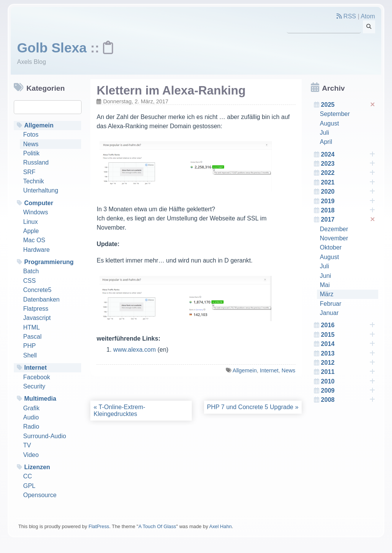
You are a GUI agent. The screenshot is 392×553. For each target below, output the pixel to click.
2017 (349, 220)
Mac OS (34, 240)
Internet (35, 368)
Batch (31, 271)
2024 (348, 155)
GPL (29, 486)
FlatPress (99, 526)
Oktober (331, 247)
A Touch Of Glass (157, 526)
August (330, 123)
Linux (30, 222)
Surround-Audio (44, 436)
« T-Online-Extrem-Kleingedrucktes (119, 410)
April (326, 142)
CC (27, 476)
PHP (29, 346)
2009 (348, 391)
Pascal (32, 337)
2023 (348, 164)
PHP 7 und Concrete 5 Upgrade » (253, 407)
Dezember (334, 229)
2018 (348, 210)
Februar (331, 304)
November (334, 238)
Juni (326, 276)
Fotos (31, 135)
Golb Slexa (52, 48)
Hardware (36, 250)
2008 (348, 400)
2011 (348, 372)
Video (31, 455)
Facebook (36, 377)
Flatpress (36, 309)
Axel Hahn (220, 526)
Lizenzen (37, 467)
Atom (368, 16)
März (327, 294)
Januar (329, 313)
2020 (348, 192)
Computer (39, 203)
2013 (348, 354)
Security (34, 386)
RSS (346, 16)
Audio (31, 417)
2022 (348, 173)
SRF (29, 172)
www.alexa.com (135, 350)
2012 (348, 363)
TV (27, 445)
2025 (349, 105)
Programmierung (49, 262)
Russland (36, 162)
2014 (348, 344)
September (335, 114)
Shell (30, 355)
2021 (348, 183)
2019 (348, 201)
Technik (33, 181)
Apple (31, 231)
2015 (348, 335)
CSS (29, 281)
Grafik (31, 408)
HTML (31, 327)
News (31, 144)
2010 (348, 382)
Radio (31, 427)
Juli (325, 133)
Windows (35, 212)
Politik (31, 153)
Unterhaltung (41, 190)
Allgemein (39, 125)
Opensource (40, 495)
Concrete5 (37, 290)
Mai (325, 285)
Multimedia (40, 399)
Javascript (37, 318)
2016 (348, 325)
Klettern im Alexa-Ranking (171, 91)
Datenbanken (41, 299)
